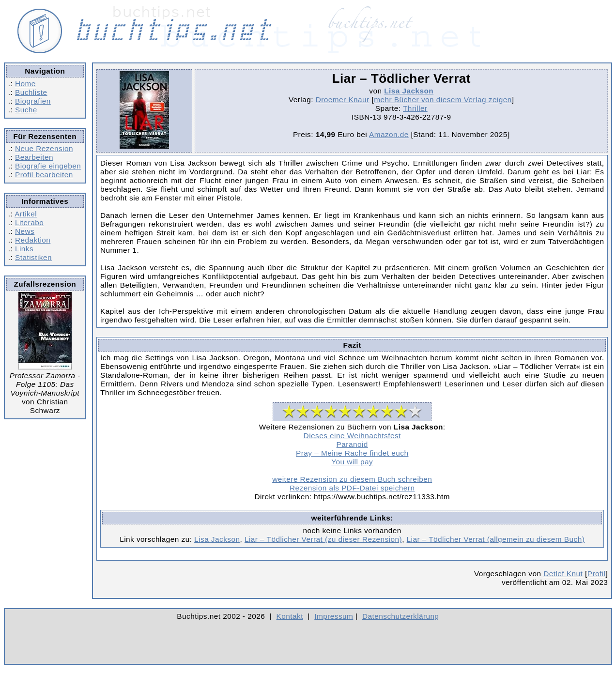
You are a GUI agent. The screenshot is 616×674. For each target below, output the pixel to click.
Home (25, 84)
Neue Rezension (44, 148)
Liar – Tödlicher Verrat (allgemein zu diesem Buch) (496, 539)
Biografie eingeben (48, 166)
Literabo (29, 222)
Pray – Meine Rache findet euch (352, 453)
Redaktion (33, 240)
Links (24, 249)
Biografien (33, 101)
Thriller (415, 108)
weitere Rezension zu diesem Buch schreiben (352, 479)
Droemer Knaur (343, 100)
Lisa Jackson (409, 91)
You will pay (352, 462)
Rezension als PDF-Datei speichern (352, 488)
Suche (26, 110)
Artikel (26, 214)
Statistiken (33, 257)
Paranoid (352, 444)
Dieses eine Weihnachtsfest (352, 436)
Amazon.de (389, 134)
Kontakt (290, 616)
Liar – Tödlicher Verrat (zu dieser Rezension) (323, 539)
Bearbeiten (34, 157)
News (25, 231)
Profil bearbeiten (44, 175)
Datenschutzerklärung (401, 616)
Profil (597, 574)
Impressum (334, 616)
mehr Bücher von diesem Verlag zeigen (443, 100)
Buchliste (31, 92)
